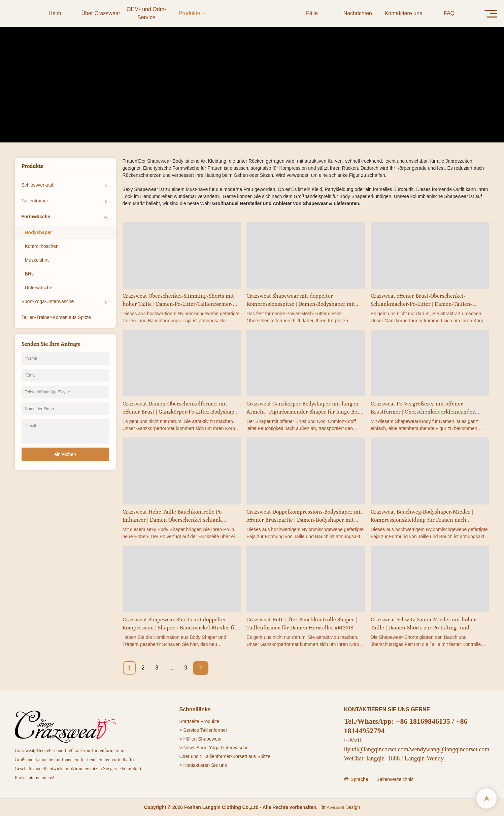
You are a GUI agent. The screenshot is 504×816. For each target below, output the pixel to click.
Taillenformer (214, 730)
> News (187, 748)
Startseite (189, 721)
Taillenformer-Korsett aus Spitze (237, 756)
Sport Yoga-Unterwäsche (222, 748)
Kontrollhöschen (42, 246)
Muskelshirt (37, 260)
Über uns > (191, 756)
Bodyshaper (289, 98)
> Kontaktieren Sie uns (203, 765)
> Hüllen (188, 739)
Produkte (229, 98)
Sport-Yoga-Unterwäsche (48, 301)
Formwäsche (257, 98)
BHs (29, 274)
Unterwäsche (39, 288)
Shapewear (210, 739)
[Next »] (201, 668)
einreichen (65, 454)
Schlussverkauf (38, 185)
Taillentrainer (35, 201)
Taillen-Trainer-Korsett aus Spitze (56, 317)
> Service (189, 730)
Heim (209, 98)
